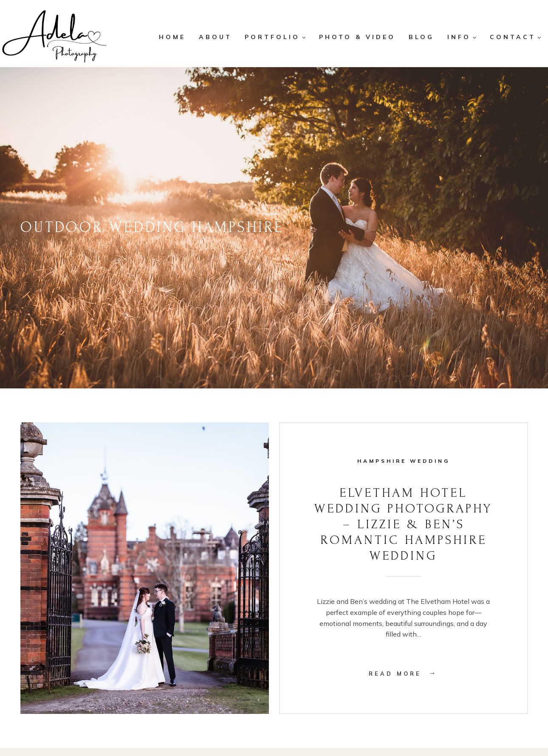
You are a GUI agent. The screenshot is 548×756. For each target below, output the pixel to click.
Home (172, 37)
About (215, 37)
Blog (421, 37)
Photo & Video (357, 37)
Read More (403, 674)
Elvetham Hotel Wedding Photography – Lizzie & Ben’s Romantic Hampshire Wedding (403, 524)
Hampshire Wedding (404, 461)
